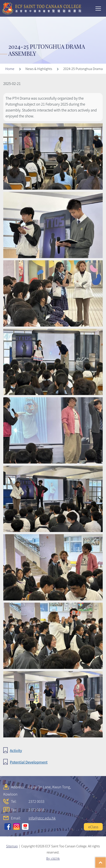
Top (106, 860)
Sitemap (12, 846)
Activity (16, 750)
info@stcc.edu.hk (42, 818)
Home (10, 69)
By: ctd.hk (53, 858)
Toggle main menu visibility (99, 8)
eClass (93, 827)
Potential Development (29, 762)
